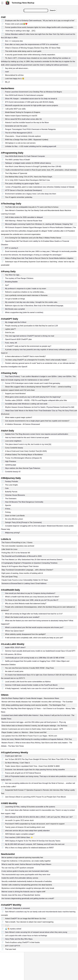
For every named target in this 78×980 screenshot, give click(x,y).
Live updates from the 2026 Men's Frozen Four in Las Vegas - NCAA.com (29, 736)
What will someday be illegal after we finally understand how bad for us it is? (34, 614)
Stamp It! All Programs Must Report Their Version (20, 566)
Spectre (8, 505)
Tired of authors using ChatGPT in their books (22, 942)
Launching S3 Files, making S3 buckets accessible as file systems (30, 807)
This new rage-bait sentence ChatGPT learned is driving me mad (30, 336)
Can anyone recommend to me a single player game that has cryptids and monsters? (37, 421)
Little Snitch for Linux (9, 549)
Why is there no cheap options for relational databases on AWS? (29, 848)
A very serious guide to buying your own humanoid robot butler (25, 871)
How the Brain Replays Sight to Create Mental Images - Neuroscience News (30, 698)
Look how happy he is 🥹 (15, 79)
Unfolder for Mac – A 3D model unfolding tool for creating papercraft (31, 146)
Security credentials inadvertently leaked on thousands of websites (27, 881)
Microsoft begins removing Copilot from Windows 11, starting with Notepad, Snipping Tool (39, 224)
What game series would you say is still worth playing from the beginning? (33, 397)
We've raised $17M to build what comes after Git (23, 119)
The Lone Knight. (12, 485)
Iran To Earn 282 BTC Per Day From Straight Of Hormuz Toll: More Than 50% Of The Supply (40, 759)
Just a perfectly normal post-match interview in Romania (26, 295)
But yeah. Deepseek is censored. (18, 908)
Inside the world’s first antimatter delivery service (20, 878)
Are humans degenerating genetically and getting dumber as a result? (28, 898)
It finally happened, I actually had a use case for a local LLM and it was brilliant (35, 688)
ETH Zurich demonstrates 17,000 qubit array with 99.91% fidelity (29, 102)
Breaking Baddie (11, 282)
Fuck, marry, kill (11, 343)
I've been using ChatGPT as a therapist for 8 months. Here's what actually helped (36, 360)
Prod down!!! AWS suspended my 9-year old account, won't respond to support (35, 824)
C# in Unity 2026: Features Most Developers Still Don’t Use (27, 180)
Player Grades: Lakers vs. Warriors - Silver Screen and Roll (24, 732)
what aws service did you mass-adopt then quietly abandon (27, 831)
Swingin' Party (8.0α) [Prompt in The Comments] (23, 522)
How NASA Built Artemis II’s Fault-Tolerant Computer (25, 156)
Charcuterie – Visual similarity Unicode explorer (23, 136)
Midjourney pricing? (12, 533)
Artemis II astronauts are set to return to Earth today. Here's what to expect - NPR (32, 729)
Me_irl (7, 82)
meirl (7, 72)
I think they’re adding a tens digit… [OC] (20, 31)
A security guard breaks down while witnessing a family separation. (30, 55)
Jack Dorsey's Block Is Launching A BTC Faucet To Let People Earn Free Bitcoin (36, 797)
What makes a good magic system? (19, 417)
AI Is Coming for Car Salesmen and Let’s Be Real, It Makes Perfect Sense (33, 238)
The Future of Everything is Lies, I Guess (17, 542)
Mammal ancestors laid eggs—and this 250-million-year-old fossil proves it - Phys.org (34, 722)
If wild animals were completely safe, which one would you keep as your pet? (34, 638)
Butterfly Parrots (11, 492)
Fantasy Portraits (12, 481)
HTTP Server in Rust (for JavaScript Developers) (24, 190)
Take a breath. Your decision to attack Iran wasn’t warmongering (29, 922)
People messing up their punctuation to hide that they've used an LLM (31, 326)
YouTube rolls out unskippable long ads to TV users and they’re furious (32, 207)
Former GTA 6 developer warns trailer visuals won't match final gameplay (33, 383)
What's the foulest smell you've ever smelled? (22, 617)
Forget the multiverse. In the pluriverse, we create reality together (26, 861)
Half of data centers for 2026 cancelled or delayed (24, 217)
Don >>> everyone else (14, 41)
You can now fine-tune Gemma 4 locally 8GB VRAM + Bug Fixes (29, 668)
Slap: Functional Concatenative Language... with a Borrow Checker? (27, 570)
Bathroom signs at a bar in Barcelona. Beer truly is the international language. (34, 306)
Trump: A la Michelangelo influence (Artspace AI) (23, 458)
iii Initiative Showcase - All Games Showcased (23, 424)
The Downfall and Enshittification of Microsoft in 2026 (22, 556)
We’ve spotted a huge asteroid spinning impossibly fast (22, 857)
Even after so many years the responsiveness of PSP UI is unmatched (32, 44)
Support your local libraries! (15, 394)
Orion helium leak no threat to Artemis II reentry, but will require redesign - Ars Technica (34, 726)
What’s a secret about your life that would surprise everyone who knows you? (34, 627)
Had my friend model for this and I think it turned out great (27, 438)
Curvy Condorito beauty (14, 448)
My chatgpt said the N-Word (16, 322)
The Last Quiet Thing (9, 577)
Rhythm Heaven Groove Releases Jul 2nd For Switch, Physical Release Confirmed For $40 (40, 407)
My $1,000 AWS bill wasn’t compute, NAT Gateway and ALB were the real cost (35, 844)
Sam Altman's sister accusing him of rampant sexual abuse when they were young (36, 932)
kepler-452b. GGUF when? (15, 647)
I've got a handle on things (15, 299)
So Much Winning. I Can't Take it (17, 763)
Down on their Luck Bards (15, 516)
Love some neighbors (13, 441)
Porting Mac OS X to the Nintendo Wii (16, 553)
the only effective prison (14, 519)
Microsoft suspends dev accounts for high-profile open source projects (32, 105)
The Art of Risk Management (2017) (19, 133)
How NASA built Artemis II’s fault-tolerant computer (24, 95)
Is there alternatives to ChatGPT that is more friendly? (25, 356)
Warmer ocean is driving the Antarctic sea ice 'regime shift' (24, 892)
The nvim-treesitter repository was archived (18, 546)
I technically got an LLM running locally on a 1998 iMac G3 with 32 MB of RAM (35, 658)
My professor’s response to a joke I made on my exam (26, 289)
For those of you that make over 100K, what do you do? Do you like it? (32, 600)
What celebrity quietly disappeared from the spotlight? (25, 634)
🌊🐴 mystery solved (13, 929)
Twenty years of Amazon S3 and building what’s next (25, 827)
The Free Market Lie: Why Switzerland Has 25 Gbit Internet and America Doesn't (32, 560)
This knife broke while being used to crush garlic (23, 51)
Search (53, 10)
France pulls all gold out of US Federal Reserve (23, 773)
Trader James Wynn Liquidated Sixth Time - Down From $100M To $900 (32, 766)
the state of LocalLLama (14, 671)
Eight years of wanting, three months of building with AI (22, 573)
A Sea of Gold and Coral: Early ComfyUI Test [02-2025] (26, 451)
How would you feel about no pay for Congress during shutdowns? (30, 593)
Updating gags (11, 465)
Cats (7, 488)
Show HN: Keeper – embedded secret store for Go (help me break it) (31, 99)
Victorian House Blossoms (15, 495)
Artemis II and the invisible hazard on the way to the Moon (27, 123)
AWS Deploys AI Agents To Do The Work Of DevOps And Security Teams (33, 841)
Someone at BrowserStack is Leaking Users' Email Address (24, 583)
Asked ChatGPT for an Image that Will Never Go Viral (25, 919)
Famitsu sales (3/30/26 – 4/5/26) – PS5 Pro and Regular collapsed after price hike (36, 400)
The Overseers (11, 499)
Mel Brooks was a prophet (15, 309)
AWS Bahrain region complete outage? (20, 834)
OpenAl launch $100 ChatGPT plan (18, 339)
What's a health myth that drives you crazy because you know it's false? (32, 597)
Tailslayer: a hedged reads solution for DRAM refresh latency (28, 163)
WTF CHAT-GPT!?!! (13, 946)
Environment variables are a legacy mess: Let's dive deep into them (31, 194)
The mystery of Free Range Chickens (19, 278)
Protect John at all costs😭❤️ (16, 24)
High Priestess (11, 461)
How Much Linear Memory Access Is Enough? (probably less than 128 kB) (33, 166)
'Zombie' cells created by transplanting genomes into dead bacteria (27, 885)
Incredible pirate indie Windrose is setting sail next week (26, 404)
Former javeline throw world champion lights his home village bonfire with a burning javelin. (39, 27)
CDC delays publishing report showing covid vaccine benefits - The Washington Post (33, 705)
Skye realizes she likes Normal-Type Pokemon (23, 468)
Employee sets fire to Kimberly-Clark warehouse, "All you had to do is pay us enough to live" (40, 21)
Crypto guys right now (13, 756)
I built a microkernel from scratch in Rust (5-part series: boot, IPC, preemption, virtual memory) (41, 170)
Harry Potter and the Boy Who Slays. (19, 939)
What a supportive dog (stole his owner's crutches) (24, 312)
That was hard (11, 949)
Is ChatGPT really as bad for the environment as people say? (28, 346)
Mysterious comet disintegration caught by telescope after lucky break (28, 888)
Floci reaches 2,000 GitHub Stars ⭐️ (19, 837)
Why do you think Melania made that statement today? (26, 604)
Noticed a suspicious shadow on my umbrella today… (25, 292)
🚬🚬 (7, 925)
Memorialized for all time (14, 75)
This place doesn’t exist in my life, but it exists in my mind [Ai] (28, 444)
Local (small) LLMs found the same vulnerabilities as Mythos (28, 682)
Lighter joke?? (10, 329)
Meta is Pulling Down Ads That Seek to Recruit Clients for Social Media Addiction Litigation (39, 258)
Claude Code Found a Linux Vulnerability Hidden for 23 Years (25, 580)
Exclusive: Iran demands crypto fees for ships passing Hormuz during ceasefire (35, 770)
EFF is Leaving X (12, 248)
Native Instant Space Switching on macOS (21, 116)
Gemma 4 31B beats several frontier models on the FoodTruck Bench (31, 685)
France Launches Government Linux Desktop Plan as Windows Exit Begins (34, 92)
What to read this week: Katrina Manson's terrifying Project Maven (26, 864)
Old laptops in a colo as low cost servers (20, 143)
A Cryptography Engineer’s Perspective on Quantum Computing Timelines (29, 563)
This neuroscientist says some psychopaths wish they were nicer (26, 875)
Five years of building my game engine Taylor (22, 184)
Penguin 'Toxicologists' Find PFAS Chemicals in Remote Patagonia (30, 129)
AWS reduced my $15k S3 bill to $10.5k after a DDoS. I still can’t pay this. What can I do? (39, 817)
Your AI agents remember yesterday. (19, 197)
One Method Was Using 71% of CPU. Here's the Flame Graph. (29, 177)
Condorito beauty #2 (13, 472)
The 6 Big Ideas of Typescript (16, 173)
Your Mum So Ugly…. (13, 275)
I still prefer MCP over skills (15, 109)
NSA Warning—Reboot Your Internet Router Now (24, 221)
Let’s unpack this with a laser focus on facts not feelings (26, 936)
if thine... (8, 509)
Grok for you (10, 333)
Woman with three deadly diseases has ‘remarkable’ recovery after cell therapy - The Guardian (37, 702)
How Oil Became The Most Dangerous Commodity (24, 502)
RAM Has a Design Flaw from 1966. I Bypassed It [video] (27, 140)
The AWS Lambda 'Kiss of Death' (18, 160)
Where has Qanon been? (15, 631)
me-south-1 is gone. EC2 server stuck (19, 820)
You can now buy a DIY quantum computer (18, 868)
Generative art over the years (16, 126)
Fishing (8, 512)
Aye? (7, 285)
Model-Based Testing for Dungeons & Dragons (23, 112)
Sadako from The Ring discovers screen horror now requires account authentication (37, 434)
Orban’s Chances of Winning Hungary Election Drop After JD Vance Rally (33, 48)
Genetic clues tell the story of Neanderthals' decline (21, 895)
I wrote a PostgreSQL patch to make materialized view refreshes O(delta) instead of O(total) (40, 187)
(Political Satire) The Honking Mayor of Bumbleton (24, 455)
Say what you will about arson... (17, 68)
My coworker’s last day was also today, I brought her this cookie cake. (31, 302)
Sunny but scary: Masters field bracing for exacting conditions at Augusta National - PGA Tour (37, 739)
